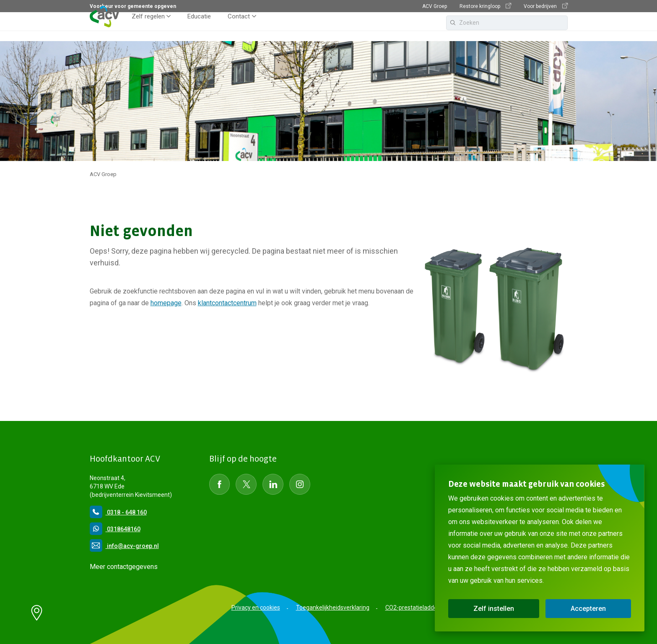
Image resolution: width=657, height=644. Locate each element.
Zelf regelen (148, 27)
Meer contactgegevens (124, 567)
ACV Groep (435, 6)
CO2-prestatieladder (412, 608)
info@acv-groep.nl (124, 546)
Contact (239, 27)
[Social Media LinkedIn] (273, 484)
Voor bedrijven (546, 6)
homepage (166, 303)
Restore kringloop (485, 6)
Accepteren (588, 609)
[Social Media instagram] (300, 484)
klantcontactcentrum (227, 303)
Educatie (199, 27)
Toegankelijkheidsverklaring (333, 608)
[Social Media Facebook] (220, 484)
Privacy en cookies (256, 608)
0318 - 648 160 (118, 512)
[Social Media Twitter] (246, 484)
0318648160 (115, 529)
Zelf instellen (494, 609)
